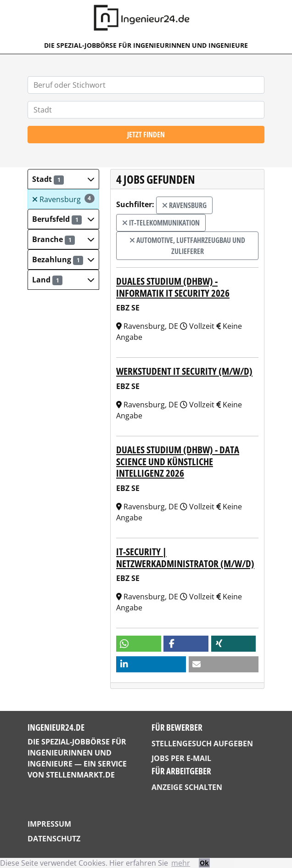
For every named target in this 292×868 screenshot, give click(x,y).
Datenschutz (54, 839)
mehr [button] (181, 863)
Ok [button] (204, 863)
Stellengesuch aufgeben (202, 744)
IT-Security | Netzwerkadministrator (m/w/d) (185, 557)
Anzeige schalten (187, 787)
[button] (63, 179)
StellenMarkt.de (80, 775)
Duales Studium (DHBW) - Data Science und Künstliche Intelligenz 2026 (178, 461)
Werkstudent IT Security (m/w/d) (184, 371)
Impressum (49, 824)
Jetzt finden (146, 135)
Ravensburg (63, 199)
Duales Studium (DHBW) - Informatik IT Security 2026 (173, 287)
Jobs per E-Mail (181, 758)
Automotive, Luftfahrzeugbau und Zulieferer (187, 246)
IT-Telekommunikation (161, 223)
